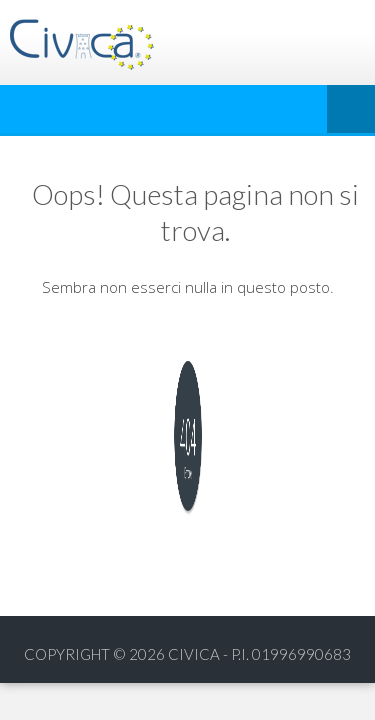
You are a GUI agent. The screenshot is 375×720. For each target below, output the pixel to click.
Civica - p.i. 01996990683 (259, 654)
